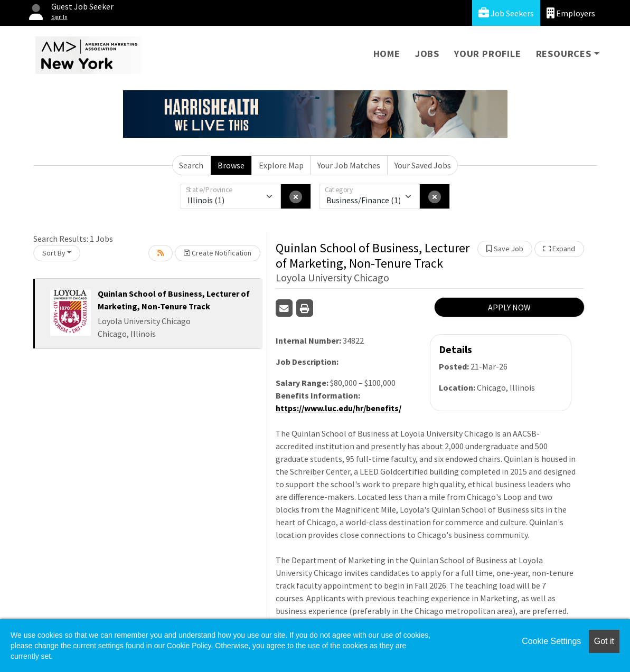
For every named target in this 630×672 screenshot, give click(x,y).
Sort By (54, 253)
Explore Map (281, 165)
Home (387, 54)
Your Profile (488, 54)
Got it (604, 641)
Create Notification (218, 253)
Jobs (427, 54)
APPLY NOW (509, 307)
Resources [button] (564, 54)
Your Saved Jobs (423, 165)
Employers (571, 13)
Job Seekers (506, 13)
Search (191, 165)
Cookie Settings (551, 641)
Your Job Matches (349, 165)
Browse (231, 165)
